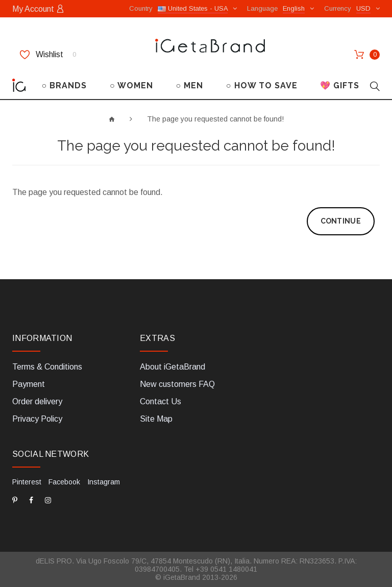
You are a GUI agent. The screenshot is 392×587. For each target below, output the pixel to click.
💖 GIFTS (340, 85)
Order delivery (37, 401)
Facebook (64, 482)
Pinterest (27, 482)
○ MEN (189, 85)
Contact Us (161, 401)
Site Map (156, 419)
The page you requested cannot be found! (215, 119)
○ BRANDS (65, 85)
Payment (29, 384)
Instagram (104, 482)
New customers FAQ (177, 384)
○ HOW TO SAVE (262, 85)
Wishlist (48, 55)
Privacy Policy (37, 419)
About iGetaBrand (173, 367)
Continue (341, 221)
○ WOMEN (131, 85)
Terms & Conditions (47, 367)
